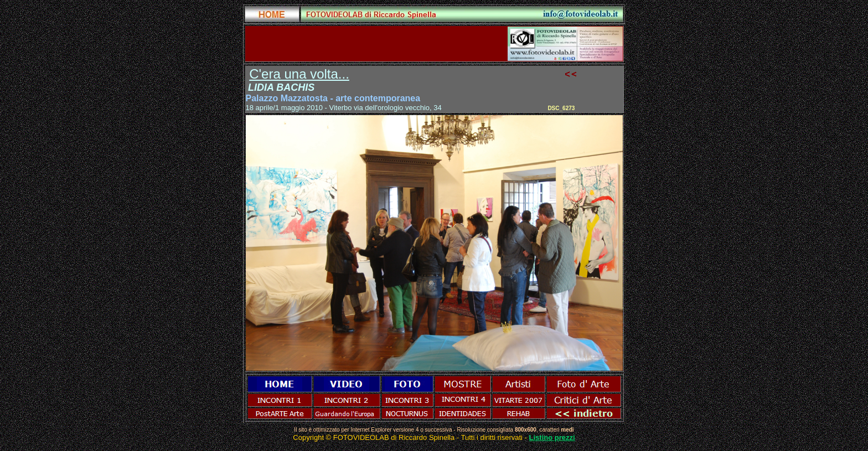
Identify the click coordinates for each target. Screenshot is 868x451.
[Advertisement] (375, 44)
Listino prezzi (552, 437)
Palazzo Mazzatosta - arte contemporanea (333, 98)
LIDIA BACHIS (281, 87)
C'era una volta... (299, 74)
